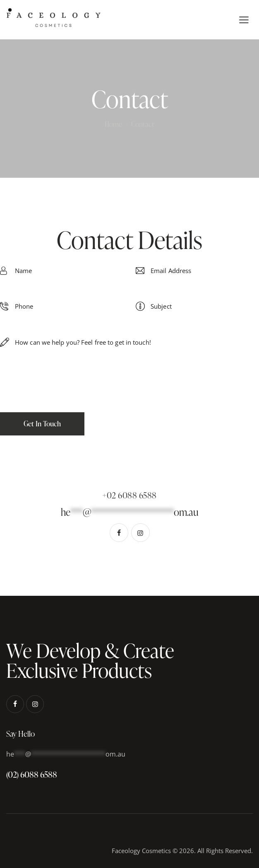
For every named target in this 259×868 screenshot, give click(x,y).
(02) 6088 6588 (32, 774)
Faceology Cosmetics (141, 851)
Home (113, 124)
